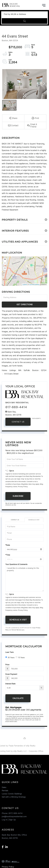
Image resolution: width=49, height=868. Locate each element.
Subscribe (18, 496)
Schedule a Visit (34, 520)
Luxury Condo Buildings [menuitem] (12, 794)
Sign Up (12, 820)
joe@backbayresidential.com (14, 816)
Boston (35, 370)
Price (7, 665)
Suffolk (27, 370)
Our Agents (36, 418)
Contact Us (18, 422)
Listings (13, 370)
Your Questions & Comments (16, 564)
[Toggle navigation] (44, 5)
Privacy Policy (23, 487)
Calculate (18, 698)
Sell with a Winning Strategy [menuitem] (14, 797)
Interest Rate (10, 684)
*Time (8, 555)
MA (20, 370)
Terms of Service (16, 630)
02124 (44, 370)
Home (4, 370)
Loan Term (9, 652)
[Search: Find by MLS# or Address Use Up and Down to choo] (24, 14)
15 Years (20, 657)
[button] (24, 21)
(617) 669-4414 (15, 813)
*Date (8, 545)
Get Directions (25, 304)
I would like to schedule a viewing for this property (24, 579)
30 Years (10, 657)
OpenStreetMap (34, 285)
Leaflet (25, 285)
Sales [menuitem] (4, 787)
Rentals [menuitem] (5, 790)
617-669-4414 (16, 407)
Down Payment (11, 674)
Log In (5, 820)
